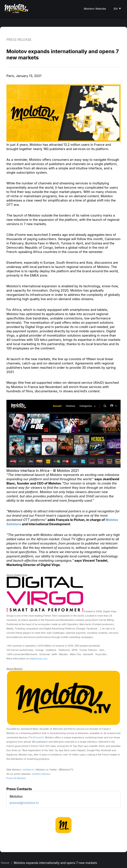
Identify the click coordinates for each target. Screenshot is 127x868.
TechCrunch (36, 737)
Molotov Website (95, 9)
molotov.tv (28, 770)
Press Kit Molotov (16, 778)
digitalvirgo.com (38, 659)
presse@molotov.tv (24, 803)
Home (5, 863)
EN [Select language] (117, 9)
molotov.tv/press (41, 774)
